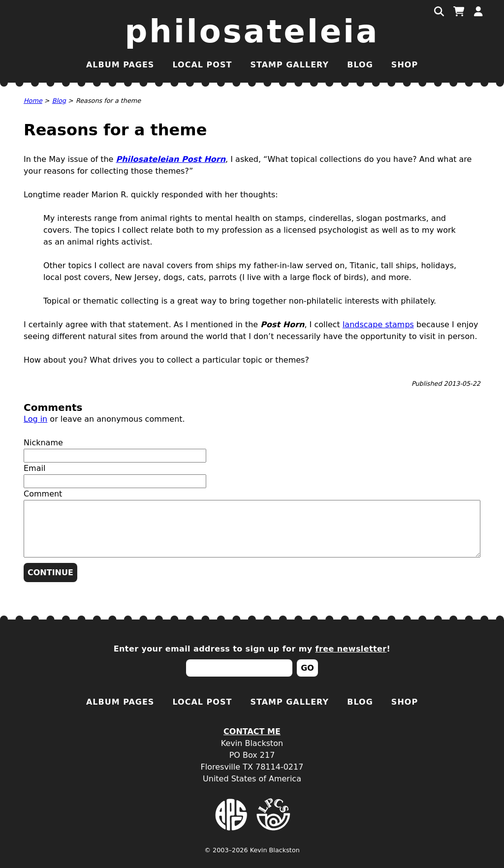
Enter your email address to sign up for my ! (252, 649)
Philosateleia (252, 31)
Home (33, 101)
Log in (35, 419)
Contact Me (252, 731)
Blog (360, 65)
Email (34, 468)
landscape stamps (378, 325)
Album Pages (120, 65)
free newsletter (351, 649)
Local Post (202, 65)
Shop (405, 65)
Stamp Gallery (289, 65)
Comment (43, 494)
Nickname (43, 443)
